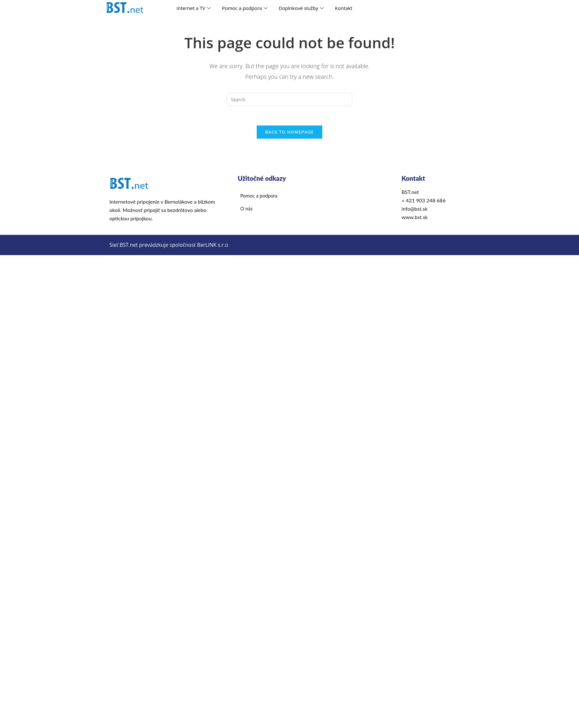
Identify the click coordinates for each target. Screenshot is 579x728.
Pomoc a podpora (245, 8)
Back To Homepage (289, 132)
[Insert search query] (289, 99)
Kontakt (344, 8)
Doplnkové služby (302, 8)
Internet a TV (195, 8)
